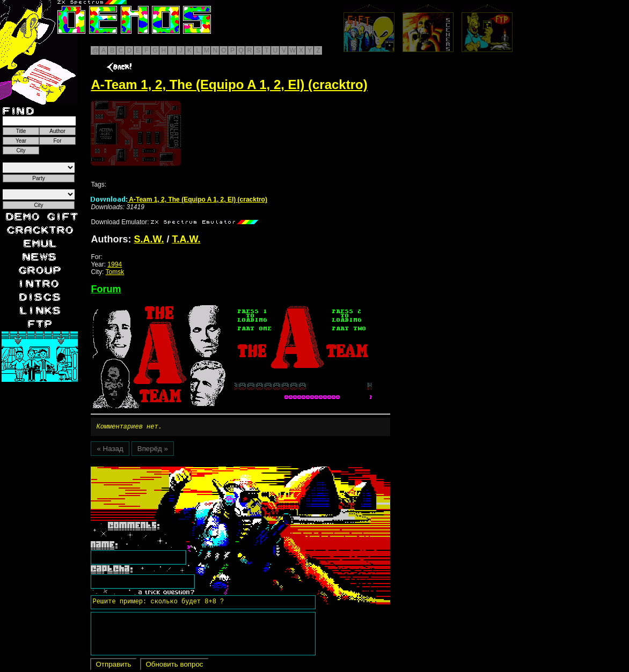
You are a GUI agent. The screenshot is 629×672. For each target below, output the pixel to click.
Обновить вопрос (174, 666)
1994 (115, 264)
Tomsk (115, 272)
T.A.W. (186, 239)
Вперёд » (153, 450)
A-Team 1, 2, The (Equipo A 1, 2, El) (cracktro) (179, 200)
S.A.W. (149, 239)
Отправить (113, 666)
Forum (106, 289)
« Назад (110, 450)
